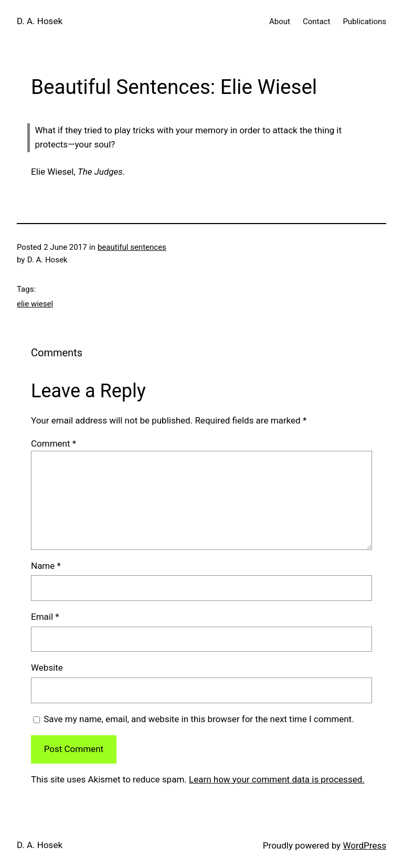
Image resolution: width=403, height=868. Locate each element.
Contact (316, 22)
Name (46, 566)
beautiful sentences (132, 247)
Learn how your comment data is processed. (277, 779)
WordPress (364, 845)
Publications (364, 22)
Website (47, 668)
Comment (54, 443)
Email (45, 617)
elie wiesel (35, 304)
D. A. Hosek (40, 21)
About (280, 22)
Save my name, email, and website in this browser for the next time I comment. (199, 719)
